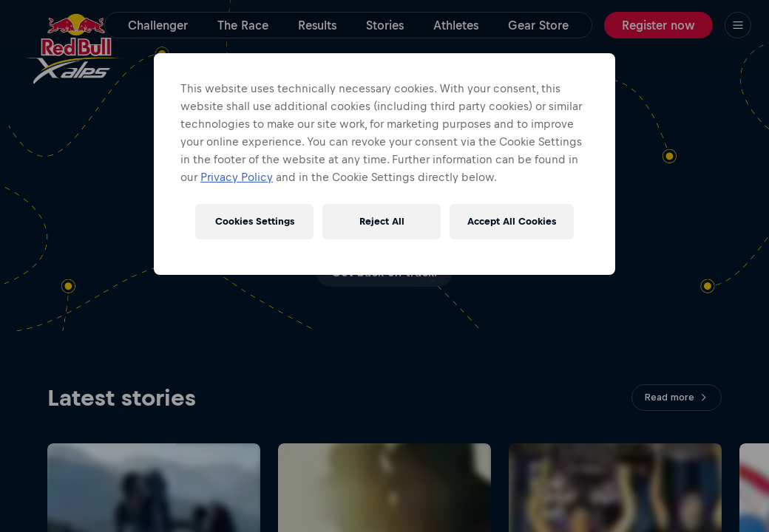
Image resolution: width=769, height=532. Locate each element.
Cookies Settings (255, 221)
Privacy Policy (237, 177)
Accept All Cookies (512, 221)
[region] (384, 164)
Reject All (382, 221)
